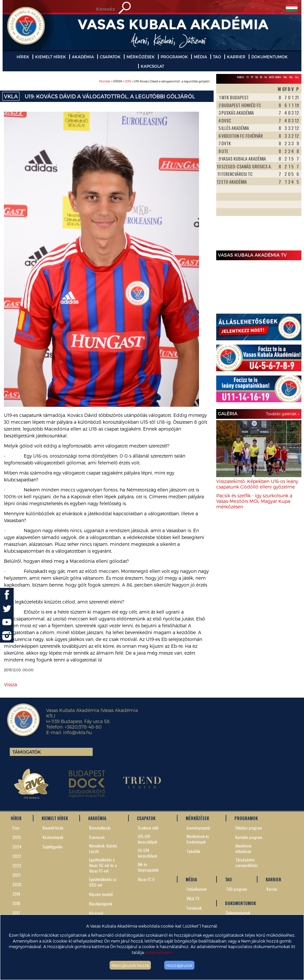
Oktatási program (249, 828)
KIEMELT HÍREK (51, 57)
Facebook (194, 908)
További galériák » (283, 414)
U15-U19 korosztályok (147, 839)
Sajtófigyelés (53, 847)
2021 (16, 875)
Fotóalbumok (197, 889)
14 (266, 77)
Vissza (10, 684)
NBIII (241, 77)
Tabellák (193, 851)
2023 (17, 856)
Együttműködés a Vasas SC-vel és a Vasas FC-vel (103, 865)
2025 (17, 837)
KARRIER (236, 57)
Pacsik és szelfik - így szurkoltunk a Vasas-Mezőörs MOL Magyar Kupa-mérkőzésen (254, 501)
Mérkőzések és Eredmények (198, 839)
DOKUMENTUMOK (270, 57)
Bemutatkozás (100, 828)
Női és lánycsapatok (148, 867)
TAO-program (237, 889)
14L (297, 77)
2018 (16, 903)
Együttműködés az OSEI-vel (103, 882)
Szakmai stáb (148, 828)
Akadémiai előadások (244, 848)
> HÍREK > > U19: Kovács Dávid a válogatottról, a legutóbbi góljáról (154, 81)
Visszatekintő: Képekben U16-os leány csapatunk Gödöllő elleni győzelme (257, 484)
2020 (17, 884)
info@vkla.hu (78, 732)
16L (291, 77)
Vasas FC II (146, 879)
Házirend (96, 913)
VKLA (11, 96)
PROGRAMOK (174, 57)
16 (257, 77)
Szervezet (97, 837)
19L (285, 77)
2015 (128, 81)
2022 (17, 866)
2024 (17, 847)
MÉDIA (200, 57)
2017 (16, 913)
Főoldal (105, 81)
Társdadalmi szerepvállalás (247, 862)
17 (252, 77)
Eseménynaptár (198, 828)
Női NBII (275, 77)
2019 (16, 894)
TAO (217, 57)
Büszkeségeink (101, 904)
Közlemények (53, 837)
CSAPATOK (110, 57)
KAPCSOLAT (152, 66)
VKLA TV (193, 898)
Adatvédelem (159, 952)
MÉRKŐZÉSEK (141, 57)
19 (247, 77)
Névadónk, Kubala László (103, 848)
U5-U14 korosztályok (147, 853)
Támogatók (27, 752)
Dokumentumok (238, 913)
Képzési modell (101, 894)
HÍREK (23, 57)
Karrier (272, 889)
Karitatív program (249, 837)
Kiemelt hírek (53, 828)
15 (261, 77)
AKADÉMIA (83, 57)
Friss (16, 828)
